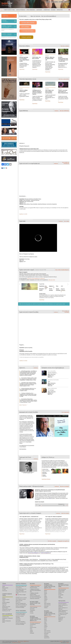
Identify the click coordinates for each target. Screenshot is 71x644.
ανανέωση (56, 111)
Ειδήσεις (48, 2)
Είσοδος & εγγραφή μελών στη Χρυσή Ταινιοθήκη (21, 607)
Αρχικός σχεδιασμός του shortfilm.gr (63, 606)
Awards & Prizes (33, 627)
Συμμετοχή (60, 598)
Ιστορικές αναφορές (6, 602)
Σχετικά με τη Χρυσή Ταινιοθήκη (20, 617)
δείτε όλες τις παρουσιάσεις (64, 79)
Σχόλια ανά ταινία (19, 601)
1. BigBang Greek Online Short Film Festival (35, 587)
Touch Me (42, 284)
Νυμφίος (22, 345)
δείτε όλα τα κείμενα (65, 513)
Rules (31, 629)
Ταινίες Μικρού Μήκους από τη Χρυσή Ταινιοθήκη (21, 590)
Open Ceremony (47, 603)
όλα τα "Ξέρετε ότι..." (23, 405)
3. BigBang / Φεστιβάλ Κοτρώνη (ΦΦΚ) (34, 594)
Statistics (46, 608)
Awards (46, 594)
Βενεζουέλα (22, 196)
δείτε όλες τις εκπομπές (64, 486)
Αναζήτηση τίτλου (6, 617)
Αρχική (2, 10)
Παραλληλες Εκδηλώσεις (35, 598)
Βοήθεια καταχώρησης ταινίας (6, 622)
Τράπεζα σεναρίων (6, 600)
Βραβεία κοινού (61, 592)
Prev (20, 292)
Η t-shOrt (61, 2)
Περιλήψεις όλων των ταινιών (21, 598)
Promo (45, 601)
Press (45, 602)
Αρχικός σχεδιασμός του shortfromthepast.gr (63, 611)
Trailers (4, 601)
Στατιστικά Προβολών (62, 604)
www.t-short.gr (20, 641)
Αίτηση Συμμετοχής (34, 607)
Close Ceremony (47, 605)
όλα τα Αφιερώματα (65, 412)
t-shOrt (61, 641)
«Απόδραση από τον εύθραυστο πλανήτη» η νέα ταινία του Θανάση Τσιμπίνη (37, 92)
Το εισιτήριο (51, 390)
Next (67, 292)
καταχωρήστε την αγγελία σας (63, 541)
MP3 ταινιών (18, 602)
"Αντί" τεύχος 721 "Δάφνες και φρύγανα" (54, 517)
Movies (31, 626)
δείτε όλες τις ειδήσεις (65, 46)
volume (67, 505)
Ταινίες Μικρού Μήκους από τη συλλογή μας (21, 587)
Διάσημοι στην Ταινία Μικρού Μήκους (6, 607)
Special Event (47, 638)
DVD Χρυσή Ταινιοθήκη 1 (21, 622)
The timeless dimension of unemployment (35, 624)
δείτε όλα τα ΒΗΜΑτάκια (64, 111)
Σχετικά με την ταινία (23, 214)
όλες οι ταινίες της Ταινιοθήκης (66, 312)
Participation (47, 636)
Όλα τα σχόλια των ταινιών (21, 599)
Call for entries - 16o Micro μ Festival (36, 58)
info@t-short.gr (26, 641)
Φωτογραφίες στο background (62, 618)
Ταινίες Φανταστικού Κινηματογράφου (62, 590)
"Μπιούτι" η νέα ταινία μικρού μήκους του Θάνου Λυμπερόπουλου (63, 92)
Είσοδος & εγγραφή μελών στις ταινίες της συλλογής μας (21, 604)
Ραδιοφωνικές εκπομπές (7, 609)
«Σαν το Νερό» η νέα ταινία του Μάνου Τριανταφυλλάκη (49, 92)
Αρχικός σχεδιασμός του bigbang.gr (63, 608)
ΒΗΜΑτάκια (4, 604)
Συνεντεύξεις (18, 620)
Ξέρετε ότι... (5, 605)
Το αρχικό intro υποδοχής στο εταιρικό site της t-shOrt (63, 614)
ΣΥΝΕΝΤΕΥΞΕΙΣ (47, 10)
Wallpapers (60, 620)
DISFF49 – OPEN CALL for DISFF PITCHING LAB (50, 59)
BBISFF (46, 591)
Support (31, 632)
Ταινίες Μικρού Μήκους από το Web (21, 592)
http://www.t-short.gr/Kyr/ (16, 643)
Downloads (46, 606)
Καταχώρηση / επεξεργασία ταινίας (7, 619)
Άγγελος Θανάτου (52, 373)
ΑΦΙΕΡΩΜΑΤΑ (39, 10)
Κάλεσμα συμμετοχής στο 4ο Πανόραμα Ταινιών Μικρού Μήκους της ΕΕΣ (24, 59)
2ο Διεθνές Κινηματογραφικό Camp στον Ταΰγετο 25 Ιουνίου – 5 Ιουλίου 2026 (63, 59)
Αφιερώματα (18, 619)
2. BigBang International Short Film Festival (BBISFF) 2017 (35, 590)
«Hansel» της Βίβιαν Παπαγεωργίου (23, 91)
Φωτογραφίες (61, 595)
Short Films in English (69, 10)
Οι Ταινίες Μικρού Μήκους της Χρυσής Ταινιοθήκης (21, 614)
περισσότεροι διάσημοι (46, 479)
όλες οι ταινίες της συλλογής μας (66, 163)
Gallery (31, 630)
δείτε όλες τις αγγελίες (52, 541)
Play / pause (36, 505)
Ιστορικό (32, 612)
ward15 (67, 643)
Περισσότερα (22, 69)
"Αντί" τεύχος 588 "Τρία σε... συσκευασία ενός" (29, 517)
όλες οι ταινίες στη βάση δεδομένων (62, 270)
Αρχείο (60, 596)
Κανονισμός (32, 609)
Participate (32, 633)
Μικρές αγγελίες (54, 2)
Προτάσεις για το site (6, 611)
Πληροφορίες (32, 610)
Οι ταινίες (32, 613)
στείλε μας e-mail (52, 280)
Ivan (49, 381)
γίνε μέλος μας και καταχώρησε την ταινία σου (36, 279)
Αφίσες (60, 621)
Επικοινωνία (66, 2)
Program (46, 599)
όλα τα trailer (66, 221)
